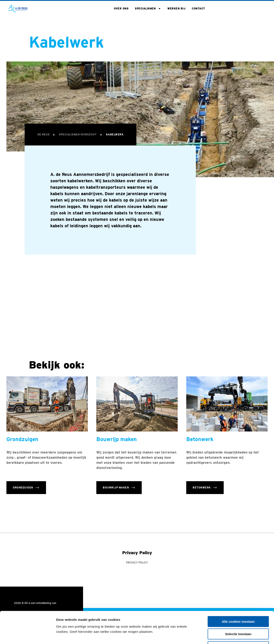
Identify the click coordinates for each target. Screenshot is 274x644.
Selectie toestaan (238, 604)
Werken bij (176, 8)
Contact (198, 8)
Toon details (231, 636)
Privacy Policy (137, 563)
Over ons (121, 8)
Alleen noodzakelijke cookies (238, 617)
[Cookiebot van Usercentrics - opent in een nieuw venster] (28, 636)
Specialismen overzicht (78, 134)
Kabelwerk (115, 134)
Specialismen (145, 8)
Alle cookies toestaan (238, 592)
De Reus (44, 134)
